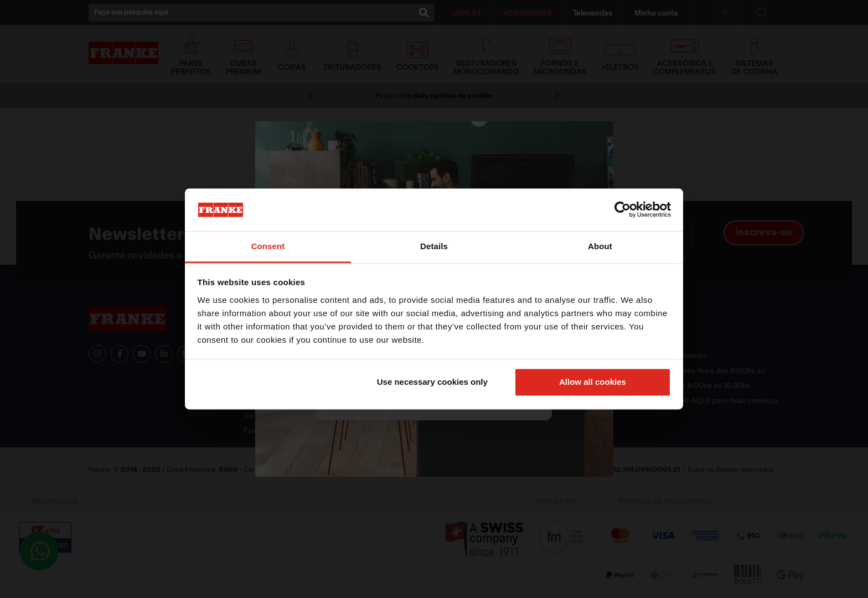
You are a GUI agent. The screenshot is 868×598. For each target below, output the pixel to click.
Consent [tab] (268, 246)
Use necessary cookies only (432, 382)
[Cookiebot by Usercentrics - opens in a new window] (622, 210)
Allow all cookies (593, 382)
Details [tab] (434, 246)
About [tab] (600, 246)
